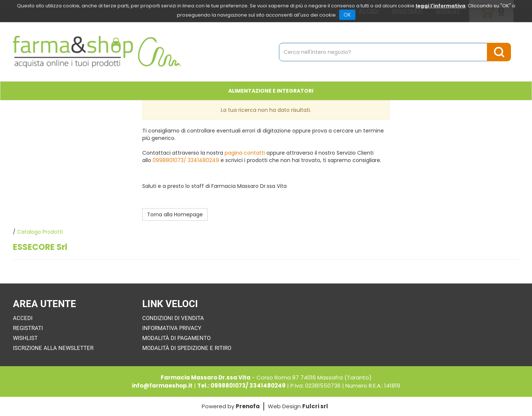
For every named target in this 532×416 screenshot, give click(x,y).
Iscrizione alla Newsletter (53, 348)
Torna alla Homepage (175, 214)
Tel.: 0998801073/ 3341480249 (241, 386)
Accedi (23, 318)
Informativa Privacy (172, 328)
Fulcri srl (315, 406)
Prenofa (248, 406)
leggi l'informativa (441, 6)
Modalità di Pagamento (176, 338)
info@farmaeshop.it (162, 386)
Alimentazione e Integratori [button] (271, 91)
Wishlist (25, 338)
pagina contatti (245, 153)
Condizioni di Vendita (173, 318)
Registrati (28, 328)
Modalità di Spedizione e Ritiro (187, 348)
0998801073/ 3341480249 (186, 160)
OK (347, 15)
